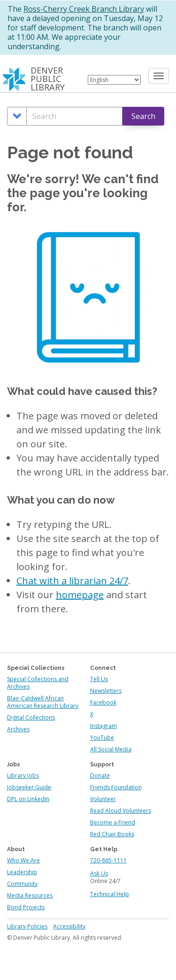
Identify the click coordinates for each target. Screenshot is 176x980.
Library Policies (27, 926)
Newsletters (106, 691)
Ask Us (99, 873)
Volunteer (103, 799)
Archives (18, 729)
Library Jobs (23, 776)
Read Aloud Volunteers (121, 811)
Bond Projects (26, 907)
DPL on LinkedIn (28, 799)
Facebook (103, 702)
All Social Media (111, 749)
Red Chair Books (112, 834)
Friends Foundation (116, 787)
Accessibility (69, 926)
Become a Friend (113, 822)
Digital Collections (31, 717)
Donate (100, 776)
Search (143, 116)
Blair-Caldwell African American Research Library (43, 702)
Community (22, 884)
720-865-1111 (108, 860)
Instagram (103, 726)
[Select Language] (114, 80)
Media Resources (30, 895)
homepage (80, 595)
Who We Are (23, 860)
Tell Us (99, 679)
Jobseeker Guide (29, 787)
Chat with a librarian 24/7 (72, 581)
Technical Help (110, 894)
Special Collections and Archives (38, 683)
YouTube (102, 738)
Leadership (22, 872)
